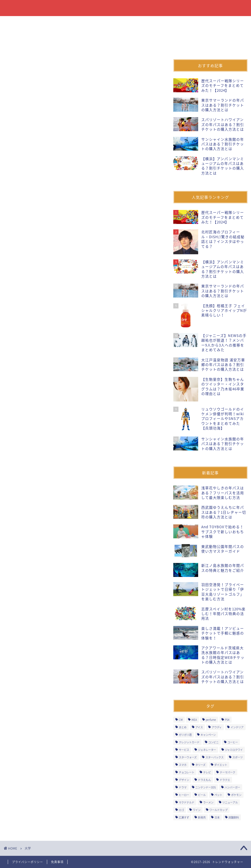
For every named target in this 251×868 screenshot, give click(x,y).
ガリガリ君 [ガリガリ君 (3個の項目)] (185, 735)
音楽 (228, 22)
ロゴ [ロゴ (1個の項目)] (181, 810)
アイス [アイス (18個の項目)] (199, 727)
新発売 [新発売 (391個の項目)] (202, 817)
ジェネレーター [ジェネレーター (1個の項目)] (207, 750)
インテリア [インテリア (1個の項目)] (237, 727)
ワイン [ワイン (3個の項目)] (197, 810)
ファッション (93, 22)
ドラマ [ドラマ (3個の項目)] (183, 787)
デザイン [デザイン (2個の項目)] (184, 780)
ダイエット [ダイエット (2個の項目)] (221, 765)
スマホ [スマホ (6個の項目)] (183, 765)
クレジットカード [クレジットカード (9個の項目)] (189, 742)
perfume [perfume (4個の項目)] (211, 720)
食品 (23, 22)
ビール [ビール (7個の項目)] (202, 795)
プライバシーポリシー (27, 862)
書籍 (65, 22)
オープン (179, 22)
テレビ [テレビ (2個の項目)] (207, 772)
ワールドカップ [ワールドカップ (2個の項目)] (218, 810)
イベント (150, 22)
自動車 (205, 22)
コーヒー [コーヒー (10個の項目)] (233, 742)
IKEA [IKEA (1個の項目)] (194, 720)
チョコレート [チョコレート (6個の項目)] (187, 772)
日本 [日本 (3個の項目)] (217, 817)
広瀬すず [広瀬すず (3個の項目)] (184, 817)
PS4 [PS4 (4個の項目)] (227, 720)
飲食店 (124, 22)
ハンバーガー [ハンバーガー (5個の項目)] (232, 787)
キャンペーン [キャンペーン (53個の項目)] (208, 735)
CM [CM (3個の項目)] (181, 720)
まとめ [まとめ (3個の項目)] (183, 727)
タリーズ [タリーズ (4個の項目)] (200, 765)
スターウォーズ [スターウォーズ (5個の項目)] (188, 757)
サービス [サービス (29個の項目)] (184, 750)
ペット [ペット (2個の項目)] (218, 795)
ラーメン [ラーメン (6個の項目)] (208, 802)
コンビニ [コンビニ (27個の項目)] (213, 742)
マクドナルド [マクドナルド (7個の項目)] (187, 802)
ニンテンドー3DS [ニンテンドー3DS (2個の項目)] (206, 787)
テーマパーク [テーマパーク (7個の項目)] (227, 772)
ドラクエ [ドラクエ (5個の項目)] (225, 780)
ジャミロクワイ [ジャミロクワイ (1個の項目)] (234, 750)
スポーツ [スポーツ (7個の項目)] (238, 757)
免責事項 (57, 862)
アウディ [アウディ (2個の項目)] (217, 727)
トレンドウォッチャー (126, 8)
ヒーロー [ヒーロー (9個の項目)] (184, 795)
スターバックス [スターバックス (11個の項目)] (214, 757)
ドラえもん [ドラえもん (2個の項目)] (204, 780)
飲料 (44, 22)
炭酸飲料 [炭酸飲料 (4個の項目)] (234, 817)
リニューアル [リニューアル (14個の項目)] (230, 802)
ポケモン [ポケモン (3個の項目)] (236, 795)
